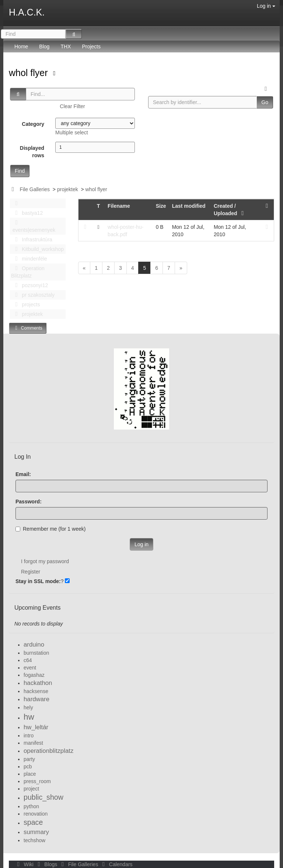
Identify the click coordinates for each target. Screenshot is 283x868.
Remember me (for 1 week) (50, 529)
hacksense (36, 691)
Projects (91, 46)
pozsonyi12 (29, 285)
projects (25, 304)
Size (161, 206)
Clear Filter (72, 106)
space (33, 822)
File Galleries (35, 189)
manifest (33, 743)
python (31, 806)
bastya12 (27, 213)
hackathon (38, 683)
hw (29, 717)
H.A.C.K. (27, 12)
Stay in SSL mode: (38, 581)
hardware (36, 699)
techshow (34, 840)
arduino (34, 645)
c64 (28, 660)
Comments (28, 328)
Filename (119, 206)
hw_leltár (36, 727)
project (31, 789)
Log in (266, 6)
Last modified (189, 206)
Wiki (25, 864)
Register (31, 572)
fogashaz (34, 675)
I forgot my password (45, 561)
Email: (23, 474)
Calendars (116, 864)
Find (20, 171)
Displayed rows (32, 152)
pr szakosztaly (33, 295)
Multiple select (72, 132)
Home (21, 46)
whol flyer (30, 73)
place (30, 774)
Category (33, 124)
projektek (68, 189)
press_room (37, 781)
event (30, 668)
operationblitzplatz (48, 751)
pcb (28, 767)
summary (36, 832)
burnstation (36, 653)
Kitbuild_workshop (37, 249)
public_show (43, 797)
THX (66, 46)
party (29, 759)
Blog (44, 46)
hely (28, 707)
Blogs (47, 864)
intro (29, 736)
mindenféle (29, 259)
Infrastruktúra (32, 240)
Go (265, 102)
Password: (29, 502)
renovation (36, 814)
